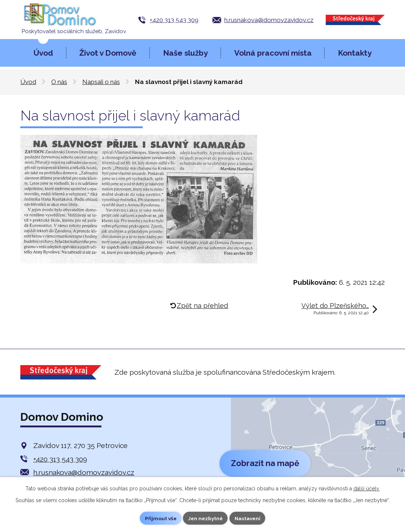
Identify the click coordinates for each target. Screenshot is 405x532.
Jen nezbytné (205, 518)
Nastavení (249, 518)
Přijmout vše (159, 518)
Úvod (43, 53)
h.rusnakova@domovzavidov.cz (269, 20)
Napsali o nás (101, 82)
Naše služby (185, 53)
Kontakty (355, 53)
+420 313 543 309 (174, 20)
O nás (59, 82)
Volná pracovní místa (273, 53)
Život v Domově (108, 53)
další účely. (367, 488)
